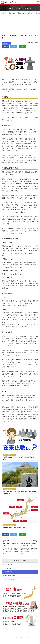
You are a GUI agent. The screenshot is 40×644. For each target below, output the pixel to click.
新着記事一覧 (8, 564)
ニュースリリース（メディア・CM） (22, 636)
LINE (22, 47)
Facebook (5, 47)
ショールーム (11, 636)
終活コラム (8, 568)
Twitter (14, 47)
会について (12, 638)
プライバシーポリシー (20, 638)
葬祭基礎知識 (6, 43)
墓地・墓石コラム (9, 579)
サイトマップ (29, 638)
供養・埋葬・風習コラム (11, 576)
